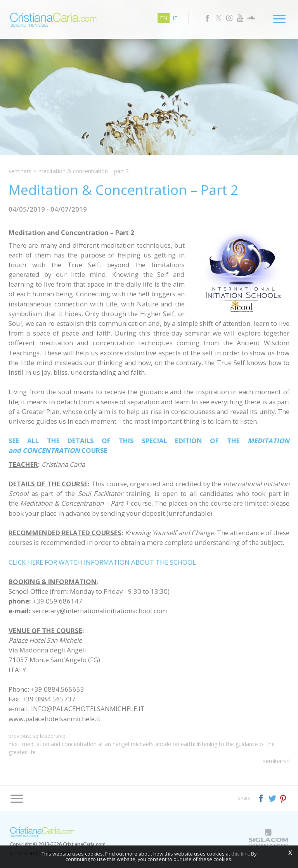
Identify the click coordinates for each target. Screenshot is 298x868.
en (164, 18)
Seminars (20, 171)
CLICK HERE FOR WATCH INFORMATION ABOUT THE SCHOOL (102, 562)
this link (240, 854)
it (175, 18)
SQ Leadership (49, 736)
